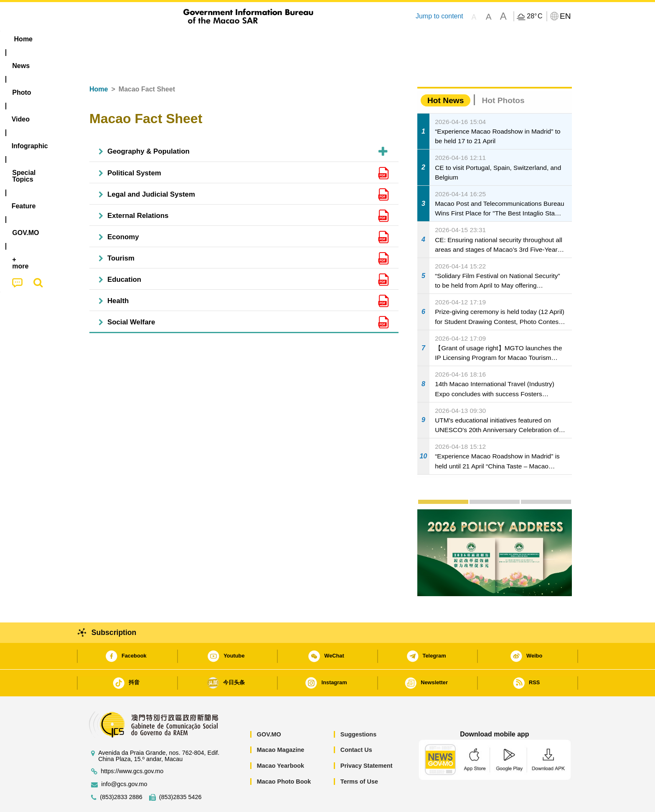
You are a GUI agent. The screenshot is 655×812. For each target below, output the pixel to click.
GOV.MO (269, 709)
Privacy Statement (367, 740)
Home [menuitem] (100, 39)
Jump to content (439, 16)
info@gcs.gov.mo (124, 759)
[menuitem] (136, 39)
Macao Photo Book (284, 756)
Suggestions (358, 709)
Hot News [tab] (446, 75)
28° (534, 16)
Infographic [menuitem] (251, 39)
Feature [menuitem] (360, 39)
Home (99, 64)
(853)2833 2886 (121, 772)
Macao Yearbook (281, 740)
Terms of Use (359, 756)
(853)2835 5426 (180, 772)
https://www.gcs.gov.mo (132, 746)
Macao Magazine (281, 724)
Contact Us (356, 724)
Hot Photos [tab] (503, 75)
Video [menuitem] (207, 39)
